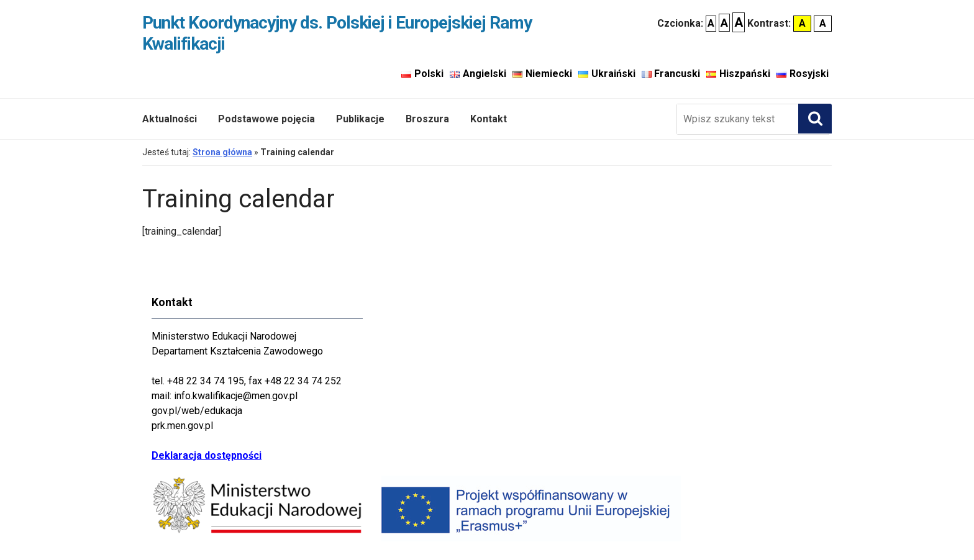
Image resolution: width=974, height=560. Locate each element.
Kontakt (489, 119)
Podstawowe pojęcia (266, 119)
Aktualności (170, 119)
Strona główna (222, 152)
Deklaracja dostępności (207, 455)
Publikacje (360, 119)
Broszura (427, 119)
